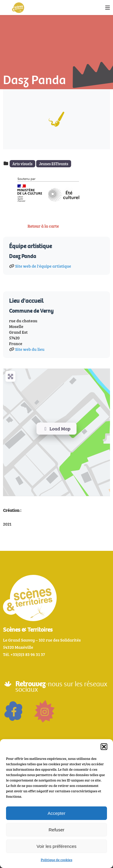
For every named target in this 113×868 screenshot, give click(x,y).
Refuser (56, 830)
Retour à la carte (43, 226)
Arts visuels (22, 164)
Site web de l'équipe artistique (43, 266)
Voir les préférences (56, 846)
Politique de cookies (56, 860)
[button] (104, 747)
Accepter (56, 813)
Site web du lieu (30, 349)
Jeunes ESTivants (53, 164)
